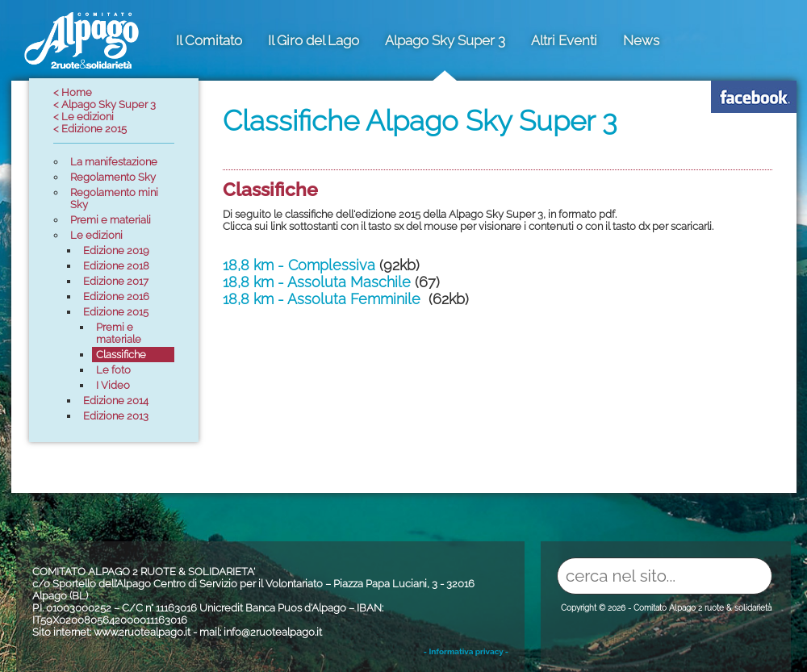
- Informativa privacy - (466, 651)
